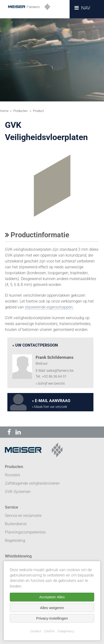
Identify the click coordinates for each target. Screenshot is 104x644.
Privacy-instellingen (52, 618)
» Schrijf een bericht (50, 384)
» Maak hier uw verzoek (50, 407)
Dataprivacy (66, 631)
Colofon (49, 631)
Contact (36, 631)
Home (4, 111)
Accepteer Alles (52, 597)
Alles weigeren (52, 608)
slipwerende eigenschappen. (49, 307)
